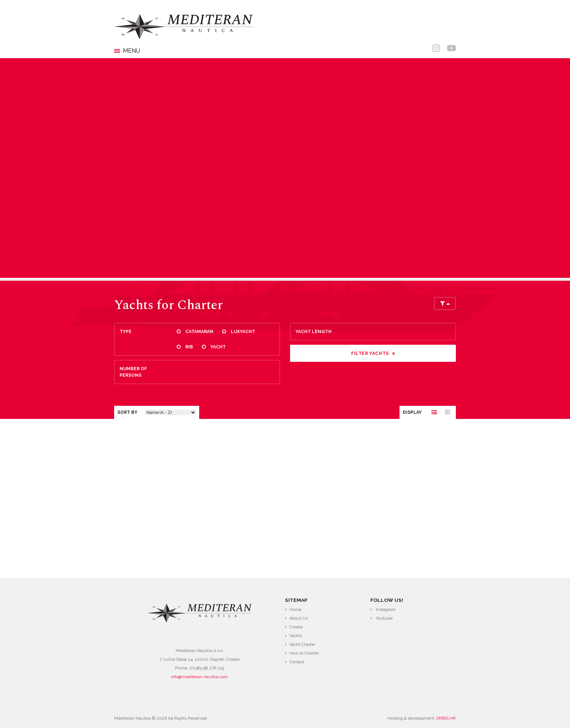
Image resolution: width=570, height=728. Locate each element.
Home (295, 609)
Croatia (296, 627)
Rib (189, 347)
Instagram (386, 609)
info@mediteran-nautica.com (199, 677)
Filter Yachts (370, 353)
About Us (299, 618)
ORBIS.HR (446, 718)
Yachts (296, 636)
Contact (297, 662)
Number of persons (133, 372)
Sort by (127, 412)
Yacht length (314, 332)
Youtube (384, 618)
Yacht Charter (302, 644)
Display (412, 412)
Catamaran (199, 332)
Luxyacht (243, 332)
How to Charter (304, 653)
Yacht (218, 347)
